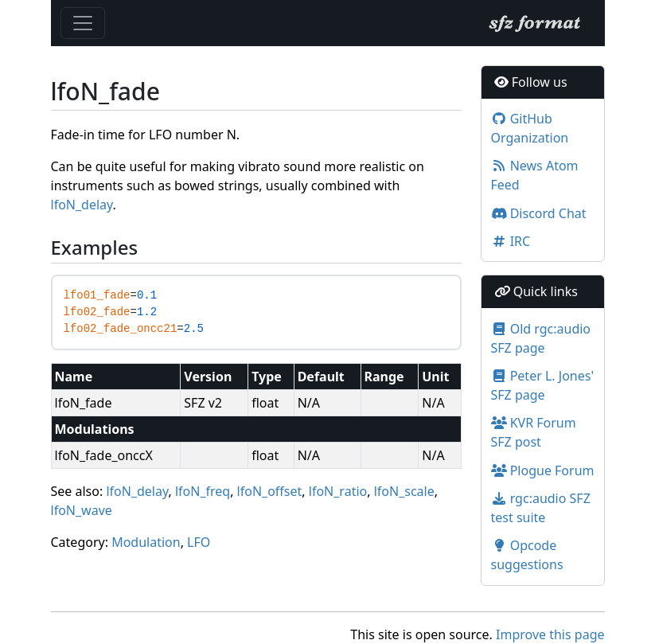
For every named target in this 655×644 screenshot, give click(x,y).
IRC (511, 241)
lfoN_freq (203, 491)
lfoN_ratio (338, 491)
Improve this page (550, 634)
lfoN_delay (82, 205)
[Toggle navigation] (83, 23)
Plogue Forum (543, 470)
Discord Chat (539, 213)
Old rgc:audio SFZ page (541, 338)
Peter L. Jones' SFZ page (543, 385)
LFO (199, 542)
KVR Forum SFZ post (534, 432)
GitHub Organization (530, 128)
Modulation (146, 542)
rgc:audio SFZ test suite (541, 508)
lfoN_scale (404, 491)
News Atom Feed (535, 175)
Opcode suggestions (527, 555)
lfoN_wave (82, 510)
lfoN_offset (270, 491)
